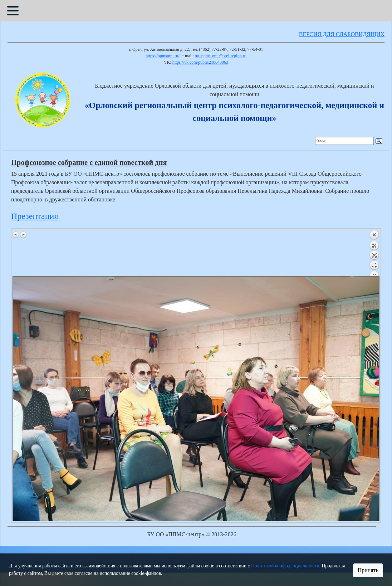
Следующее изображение (23, 235)
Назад (374, 253)
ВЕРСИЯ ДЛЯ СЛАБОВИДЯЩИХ (342, 34)
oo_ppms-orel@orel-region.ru (221, 56)
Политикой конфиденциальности (285, 566)
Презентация (35, 216)
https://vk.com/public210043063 (200, 62)
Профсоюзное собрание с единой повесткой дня (89, 162)
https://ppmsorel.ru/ (162, 56)
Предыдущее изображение (16, 235)
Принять (368, 570)
